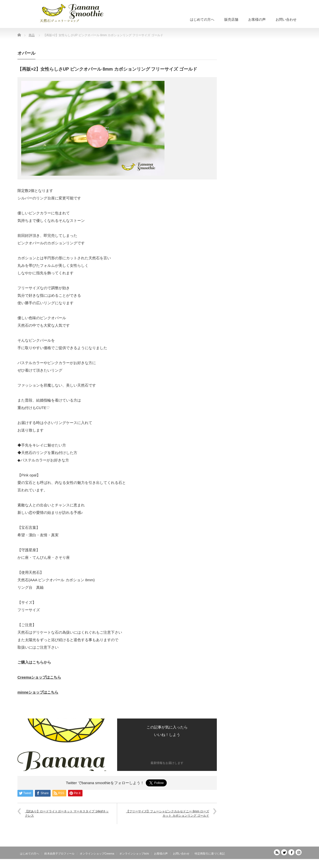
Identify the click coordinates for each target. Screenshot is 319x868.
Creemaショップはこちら (39, 677)
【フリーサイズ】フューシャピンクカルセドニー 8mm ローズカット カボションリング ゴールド (168, 813)
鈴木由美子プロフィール (59, 854)
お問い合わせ (286, 19)
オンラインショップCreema (97, 854)
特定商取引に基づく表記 (210, 854)
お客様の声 (257, 19)
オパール (26, 53)
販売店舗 (231, 19)
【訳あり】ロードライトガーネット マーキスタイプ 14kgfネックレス (67, 813)
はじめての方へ (202, 19)
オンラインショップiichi (134, 854)
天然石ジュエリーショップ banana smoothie (272, 865)
